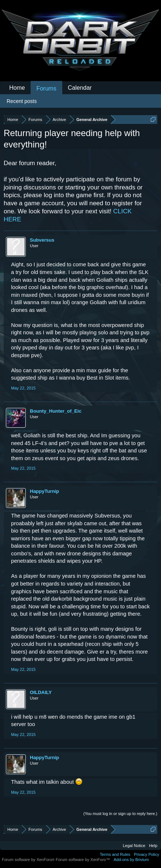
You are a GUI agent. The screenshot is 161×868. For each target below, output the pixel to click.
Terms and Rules (115, 854)
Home (17, 88)
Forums (46, 88)
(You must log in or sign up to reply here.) (120, 814)
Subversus (42, 240)
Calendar (80, 88)
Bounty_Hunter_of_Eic (56, 411)
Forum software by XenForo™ (83, 860)
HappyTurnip (44, 491)
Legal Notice (134, 846)
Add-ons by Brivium (131, 860)
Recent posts (22, 101)
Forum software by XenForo (29, 860)
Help (153, 846)
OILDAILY (41, 692)
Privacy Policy (147, 854)
